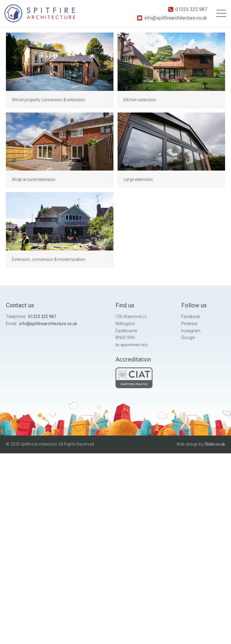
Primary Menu (221, 13)
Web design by (201, 444)
